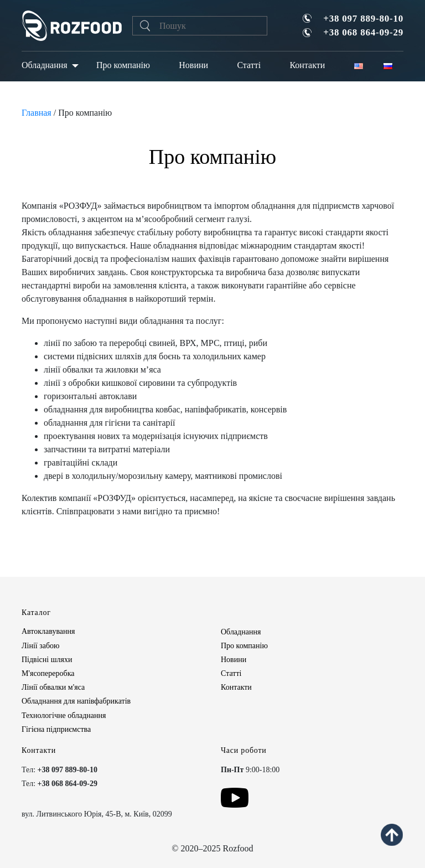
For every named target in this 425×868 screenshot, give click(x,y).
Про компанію (123, 65)
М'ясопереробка (48, 673)
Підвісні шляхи (47, 660)
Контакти (307, 65)
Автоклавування (48, 631)
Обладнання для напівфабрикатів (76, 701)
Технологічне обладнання (64, 715)
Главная (37, 113)
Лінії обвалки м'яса (53, 687)
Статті (249, 65)
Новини (193, 65)
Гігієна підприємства (56, 729)
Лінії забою (40, 646)
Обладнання (45, 65)
